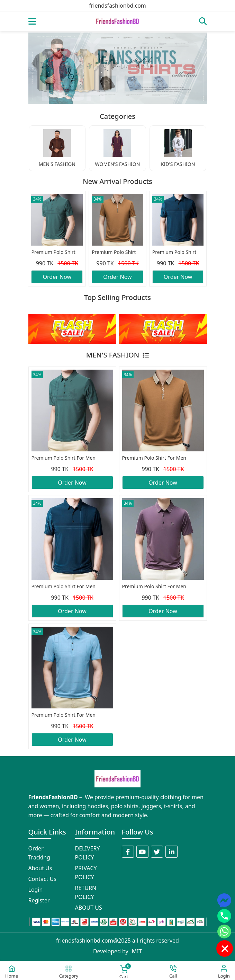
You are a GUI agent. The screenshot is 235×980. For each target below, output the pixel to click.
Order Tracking (39, 853)
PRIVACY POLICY (86, 873)
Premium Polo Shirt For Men (53, 253)
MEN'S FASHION (117, 355)
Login (36, 890)
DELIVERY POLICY (88, 853)
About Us (40, 868)
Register (39, 900)
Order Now (57, 277)
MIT (137, 951)
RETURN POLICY (86, 892)
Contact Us (42, 879)
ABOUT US (89, 908)
